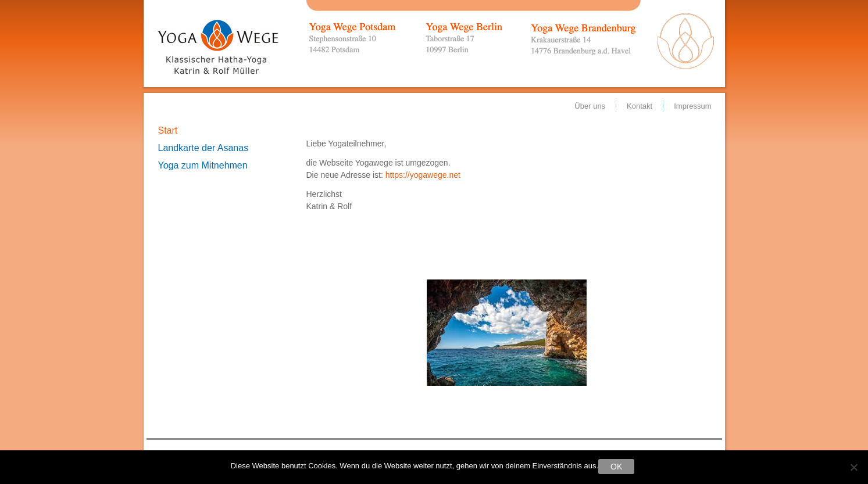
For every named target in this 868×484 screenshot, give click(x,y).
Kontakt (640, 106)
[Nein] (853, 467)
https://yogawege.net (423, 175)
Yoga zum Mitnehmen (203, 165)
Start (168, 130)
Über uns (590, 106)
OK (616, 467)
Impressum (692, 106)
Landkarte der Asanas (203, 148)
